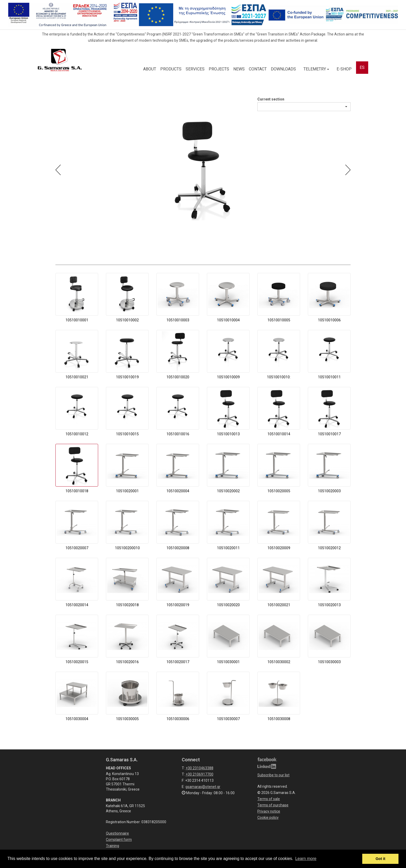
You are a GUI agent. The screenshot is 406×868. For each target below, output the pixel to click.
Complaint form (119, 840)
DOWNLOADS (283, 69)
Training (113, 846)
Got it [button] (380, 859)
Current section (271, 99)
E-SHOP (344, 69)
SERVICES (195, 69)
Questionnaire (117, 833)
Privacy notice (269, 811)
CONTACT (258, 69)
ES (362, 67)
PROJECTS (219, 69)
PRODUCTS (171, 69)
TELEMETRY (316, 69)
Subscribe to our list (273, 775)
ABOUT (150, 69)
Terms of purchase (273, 805)
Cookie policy (268, 818)
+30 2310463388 (200, 768)
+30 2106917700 (200, 774)
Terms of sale (269, 799)
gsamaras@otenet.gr (203, 787)
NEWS (239, 69)
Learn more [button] (306, 859)
